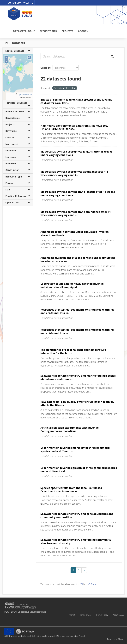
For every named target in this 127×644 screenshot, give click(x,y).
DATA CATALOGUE (24, 31)
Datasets (18, 43)
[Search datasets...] (74, 56)
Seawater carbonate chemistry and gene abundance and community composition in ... (77, 516)
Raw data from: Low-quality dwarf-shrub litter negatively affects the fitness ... (77, 403)
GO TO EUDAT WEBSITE (20, 3)
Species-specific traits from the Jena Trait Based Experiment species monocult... (71, 490)
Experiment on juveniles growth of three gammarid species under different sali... (79, 470)
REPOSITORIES (48, 31)
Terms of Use (86, 615)
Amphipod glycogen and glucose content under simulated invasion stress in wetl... (78, 259)
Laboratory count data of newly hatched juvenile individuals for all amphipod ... (72, 285)
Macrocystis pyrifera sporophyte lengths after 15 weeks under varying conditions (76, 153)
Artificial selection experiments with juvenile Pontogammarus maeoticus (70, 429)
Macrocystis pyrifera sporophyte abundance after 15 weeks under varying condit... (74, 173)
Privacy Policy (102, 615)
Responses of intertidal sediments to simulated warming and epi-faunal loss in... (77, 311)
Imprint (72, 615)
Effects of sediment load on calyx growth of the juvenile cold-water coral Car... (76, 101)
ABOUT (83, 31)
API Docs (92, 584)
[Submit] (113, 56)
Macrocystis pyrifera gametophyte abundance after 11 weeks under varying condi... (76, 214)
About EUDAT (119, 615)
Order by (45, 68)
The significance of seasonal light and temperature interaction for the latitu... (73, 351)
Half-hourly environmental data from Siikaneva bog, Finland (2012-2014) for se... (74, 127)
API (81, 584)
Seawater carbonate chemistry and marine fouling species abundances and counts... (78, 377)
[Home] (7, 43)
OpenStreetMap (25, 94)
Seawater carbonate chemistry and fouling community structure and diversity (76, 541)
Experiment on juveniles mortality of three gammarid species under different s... (75, 449)
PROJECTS (67, 31)
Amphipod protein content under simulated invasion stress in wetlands (75, 233)
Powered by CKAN (115, 639)
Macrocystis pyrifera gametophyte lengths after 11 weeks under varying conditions (78, 193)
